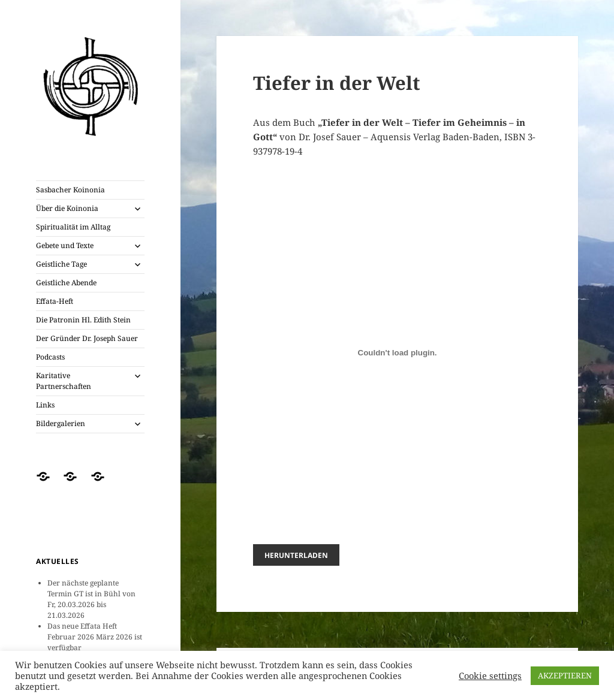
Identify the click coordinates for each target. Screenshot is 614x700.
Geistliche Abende (66, 283)
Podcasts (50, 357)
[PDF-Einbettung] (398, 352)
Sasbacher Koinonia (70, 190)
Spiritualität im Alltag (73, 227)
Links (45, 405)
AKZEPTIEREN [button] (565, 675)
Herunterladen (296, 555)
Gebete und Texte (65, 245)
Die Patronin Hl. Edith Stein (83, 320)
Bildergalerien (61, 423)
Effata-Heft (55, 301)
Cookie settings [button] (490, 675)
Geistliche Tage (61, 264)
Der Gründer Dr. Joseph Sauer (87, 338)
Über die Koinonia (67, 208)
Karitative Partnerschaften (64, 381)
